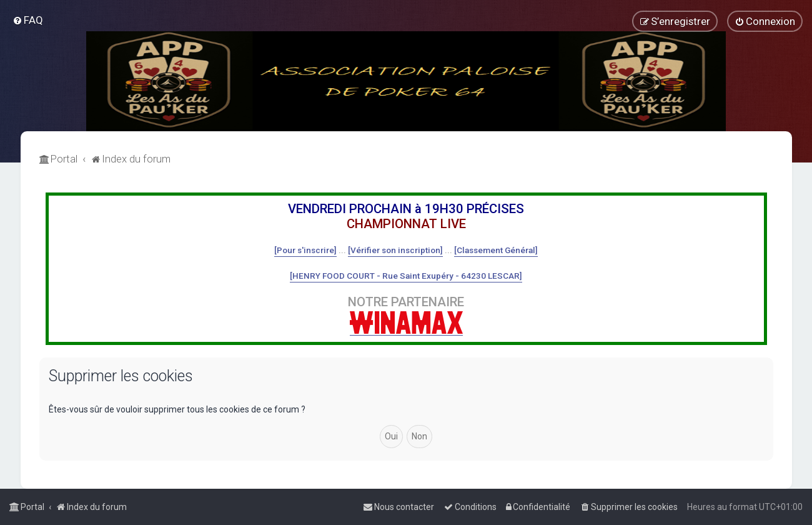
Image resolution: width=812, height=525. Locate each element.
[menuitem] (28, 20)
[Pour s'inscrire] (305, 250)
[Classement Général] (496, 250)
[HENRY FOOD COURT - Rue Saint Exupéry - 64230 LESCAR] (406, 276)
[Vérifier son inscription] (395, 250)
